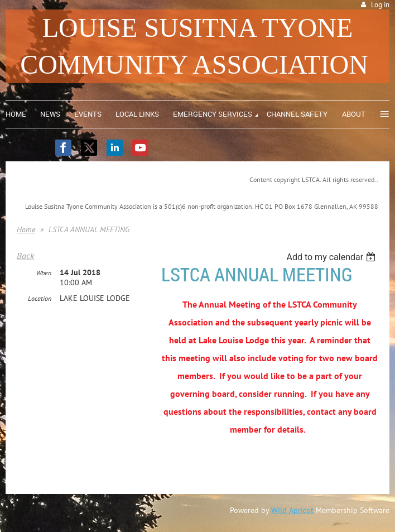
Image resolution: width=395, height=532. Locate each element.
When (44, 273)
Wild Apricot (292, 510)
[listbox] (332, 257)
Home (26, 229)
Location (40, 298)
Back (25, 256)
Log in (380, 5)
